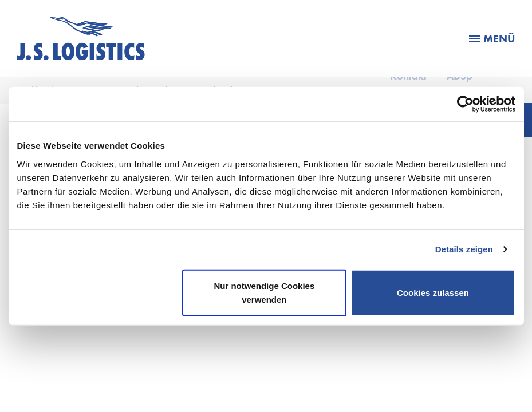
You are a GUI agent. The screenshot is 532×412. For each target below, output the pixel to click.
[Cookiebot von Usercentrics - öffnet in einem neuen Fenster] (465, 104)
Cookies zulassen (433, 292)
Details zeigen (464, 249)
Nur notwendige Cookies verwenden (264, 292)
